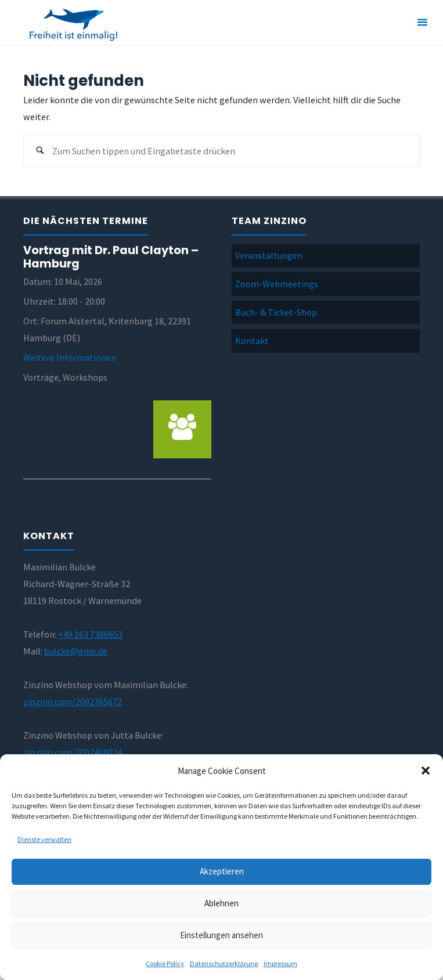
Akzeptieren (222, 871)
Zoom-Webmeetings (277, 284)
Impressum (280, 963)
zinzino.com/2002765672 (73, 701)
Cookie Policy (165, 963)
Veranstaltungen (269, 255)
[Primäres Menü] (422, 23)
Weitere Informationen (70, 357)
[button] (426, 771)
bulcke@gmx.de (76, 651)
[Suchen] (40, 151)
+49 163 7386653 (90, 634)
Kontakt (252, 341)
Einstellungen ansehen (221, 935)
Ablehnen (221, 903)
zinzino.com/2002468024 (73, 752)
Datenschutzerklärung (224, 963)
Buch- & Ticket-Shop (276, 312)
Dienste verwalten (44, 839)
